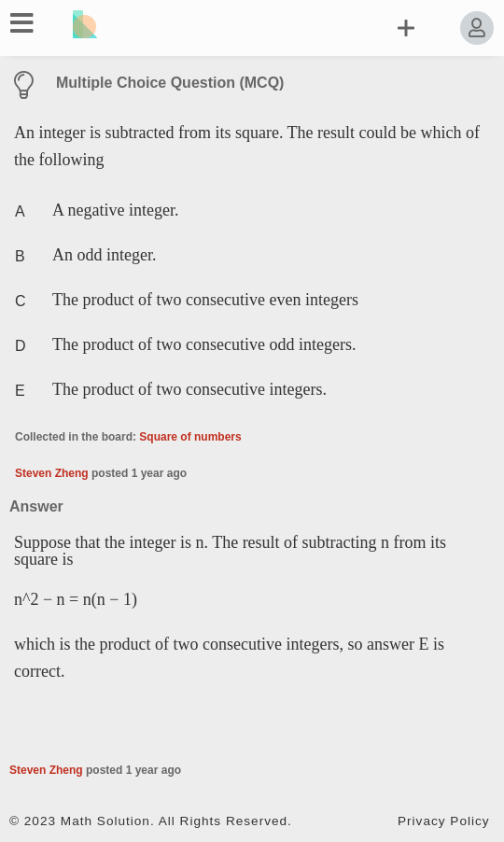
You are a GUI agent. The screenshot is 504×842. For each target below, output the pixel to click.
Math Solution (105, 821)
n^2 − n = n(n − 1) (76, 599)
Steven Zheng (52, 473)
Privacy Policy (444, 821)
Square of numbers (190, 437)
